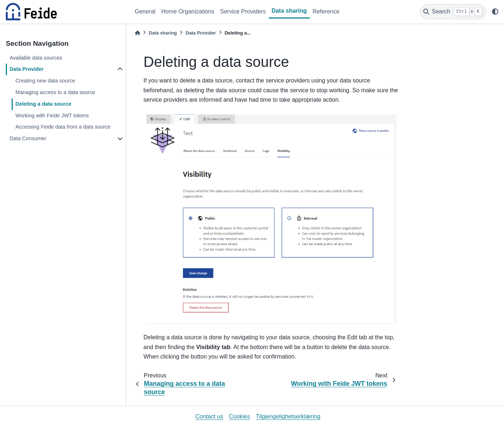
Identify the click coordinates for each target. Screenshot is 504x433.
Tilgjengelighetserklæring (288, 416)
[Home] (137, 33)
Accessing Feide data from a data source (63, 127)
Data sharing (289, 11)
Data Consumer (28, 138)
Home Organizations (188, 11)
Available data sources (36, 58)
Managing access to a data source (55, 92)
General (145, 11)
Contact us (209, 416)
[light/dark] (495, 12)
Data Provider (27, 69)
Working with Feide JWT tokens (52, 116)
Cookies (240, 416)
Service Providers (243, 11)
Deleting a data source (43, 104)
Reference (326, 11)
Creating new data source (45, 81)
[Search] (453, 12)
